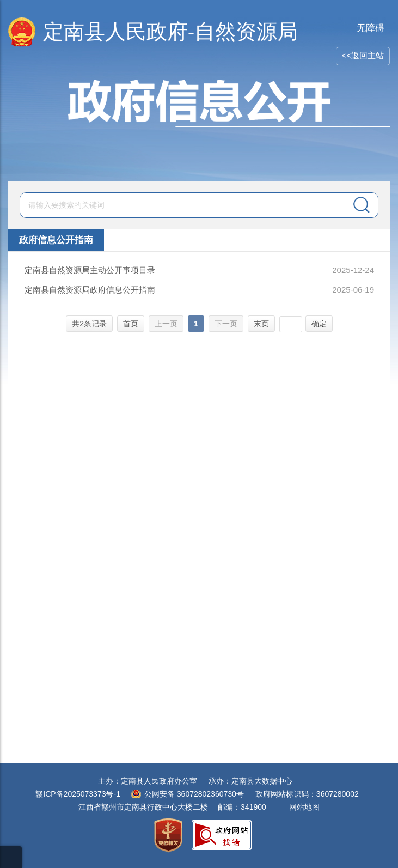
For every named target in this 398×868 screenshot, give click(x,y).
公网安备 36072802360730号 (194, 794)
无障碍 (371, 28)
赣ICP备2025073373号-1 (78, 794)
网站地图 (304, 807)
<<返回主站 (363, 55)
